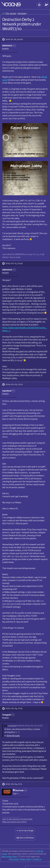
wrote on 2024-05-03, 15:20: (30, 726)
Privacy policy (26, 859)
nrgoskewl (12, 726)
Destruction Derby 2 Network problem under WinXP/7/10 (22, 24)
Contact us (37, 859)
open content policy (9, 857)
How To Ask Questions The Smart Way (17, 819)
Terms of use (14, 859)
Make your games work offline (14, 822)
